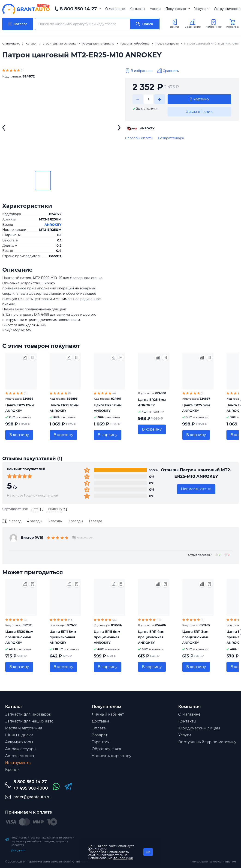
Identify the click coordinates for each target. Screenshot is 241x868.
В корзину (199, 99)
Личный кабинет (108, 714)
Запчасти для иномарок (28, 714)
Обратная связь (107, 749)
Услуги (202, 9)
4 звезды (35, 521)
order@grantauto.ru (32, 797)
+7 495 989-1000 (31, 788)
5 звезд (15, 521)
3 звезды (55, 521)
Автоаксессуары (21, 749)
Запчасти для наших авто (29, 721)
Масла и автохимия (24, 728)
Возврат (99, 735)
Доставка (101, 721)
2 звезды (76, 521)
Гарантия (101, 742)
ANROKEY (53, 225)
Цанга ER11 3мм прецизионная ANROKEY (196, 637)
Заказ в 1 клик (199, 111)
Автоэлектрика (20, 756)
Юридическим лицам (199, 728)
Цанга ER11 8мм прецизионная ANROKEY (63, 637)
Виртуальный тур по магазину (207, 742)
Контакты (137, 9)
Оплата (99, 728)
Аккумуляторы (19, 742)
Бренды (13, 770)
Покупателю (177, 9)
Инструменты (18, 763)
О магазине (115, 9)
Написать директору (111, 756)
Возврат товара (171, 138)
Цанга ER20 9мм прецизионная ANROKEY (19, 637)
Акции (155, 9)
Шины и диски (19, 735)
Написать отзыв (196, 489)
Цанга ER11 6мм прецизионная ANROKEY (107, 637)
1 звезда (95, 521)
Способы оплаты (139, 138)
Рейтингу (55, 509)
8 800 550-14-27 (78, 9)
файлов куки (123, 858)
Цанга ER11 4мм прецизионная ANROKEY (151, 637)
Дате (35, 509)
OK (148, 852)
